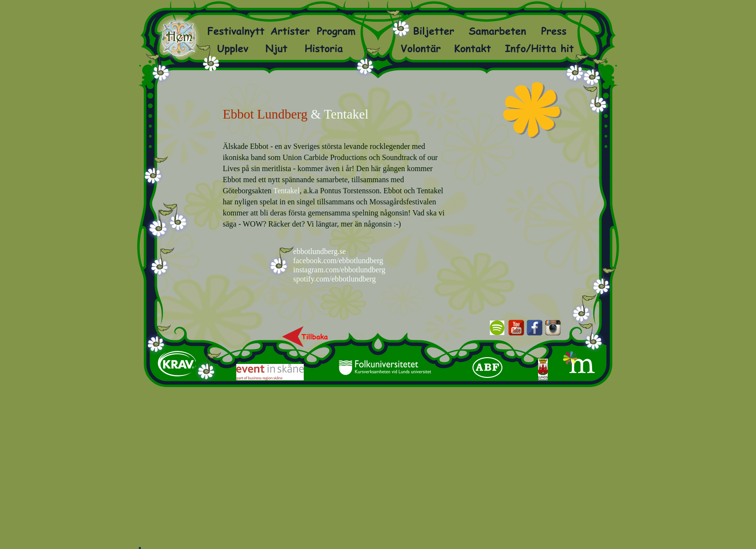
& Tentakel (339, 114)
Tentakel (287, 191)
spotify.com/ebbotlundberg (335, 279)
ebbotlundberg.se (319, 251)
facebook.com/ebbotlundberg (338, 261)
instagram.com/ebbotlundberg (339, 270)
